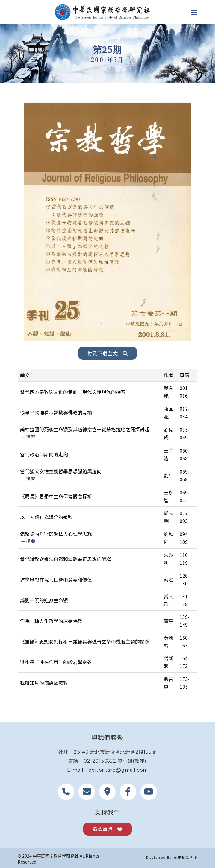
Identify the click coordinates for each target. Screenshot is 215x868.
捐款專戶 (107, 829)
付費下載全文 (107, 353)
